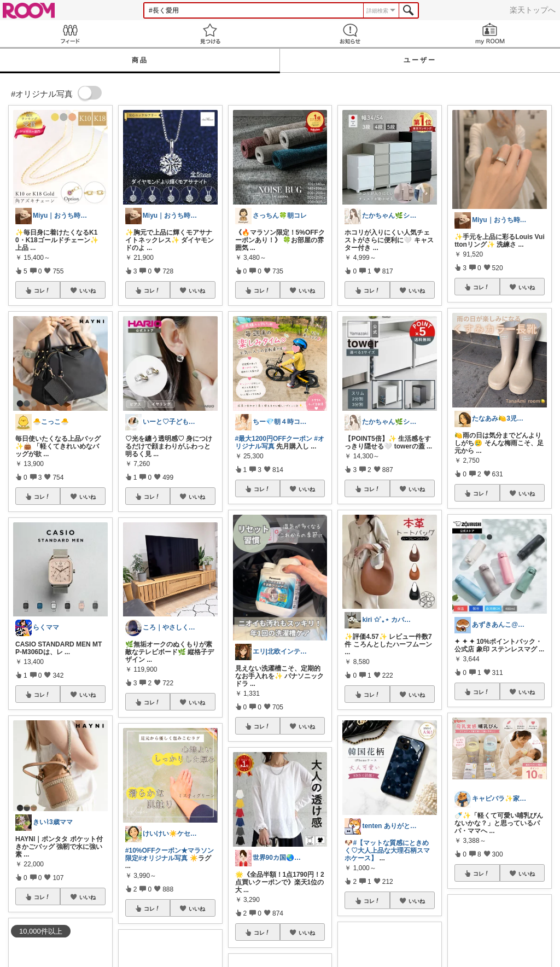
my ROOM (490, 34)
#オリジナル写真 (163, 858)
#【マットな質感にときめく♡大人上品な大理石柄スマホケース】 (387, 851)
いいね (87, 290)
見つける (210, 34)
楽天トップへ (533, 10)
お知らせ (350, 34)
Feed (70, 34)
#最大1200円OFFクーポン (274, 439)
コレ (42, 290)
